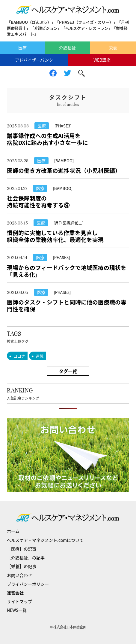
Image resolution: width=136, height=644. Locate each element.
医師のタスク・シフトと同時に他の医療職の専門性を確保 (67, 305)
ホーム (13, 531)
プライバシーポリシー (28, 584)
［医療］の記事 (22, 549)
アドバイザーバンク (34, 60)
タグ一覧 (68, 371)
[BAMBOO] (64, 161)
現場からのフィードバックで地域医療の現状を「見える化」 (67, 271)
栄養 (113, 47)
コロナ (19, 356)
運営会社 (15, 593)
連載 (40, 356)
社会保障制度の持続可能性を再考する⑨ (38, 201)
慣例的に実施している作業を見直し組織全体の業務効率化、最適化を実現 (55, 236)
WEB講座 (102, 60)
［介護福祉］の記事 (26, 557)
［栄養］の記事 (22, 566)
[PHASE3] (63, 126)
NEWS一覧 (17, 610)
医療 (22, 47)
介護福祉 (67, 47)
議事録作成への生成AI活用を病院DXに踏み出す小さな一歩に (47, 139)
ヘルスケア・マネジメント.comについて (45, 540)
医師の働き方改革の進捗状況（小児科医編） (64, 170)
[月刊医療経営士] (68, 223)
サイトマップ (19, 601)
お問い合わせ (19, 575)
